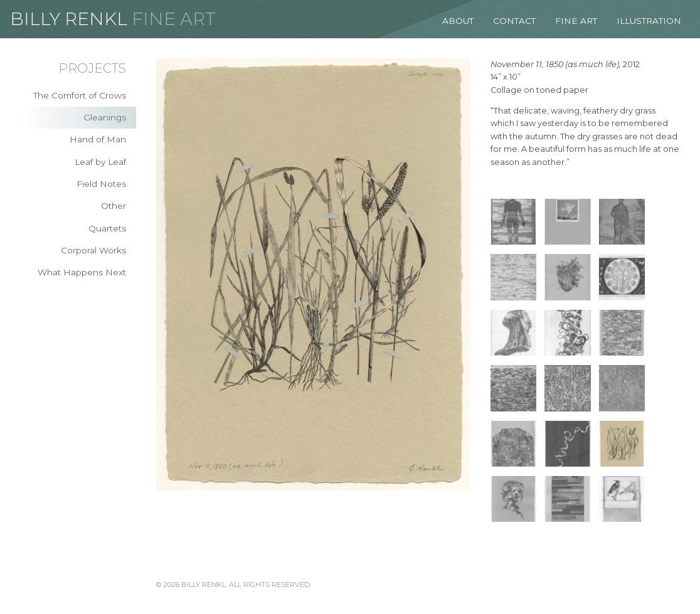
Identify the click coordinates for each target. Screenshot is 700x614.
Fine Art (174, 19)
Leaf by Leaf (100, 162)
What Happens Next (82, 272)
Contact (514, 21)
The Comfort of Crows (80, 95)
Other (114, 206)
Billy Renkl (69, 19)
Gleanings (105, 117)
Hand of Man (98, 139)
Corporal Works (93, 250)
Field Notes (101, 184)
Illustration (649, 21)
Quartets (107, 228)
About (458, 21)
